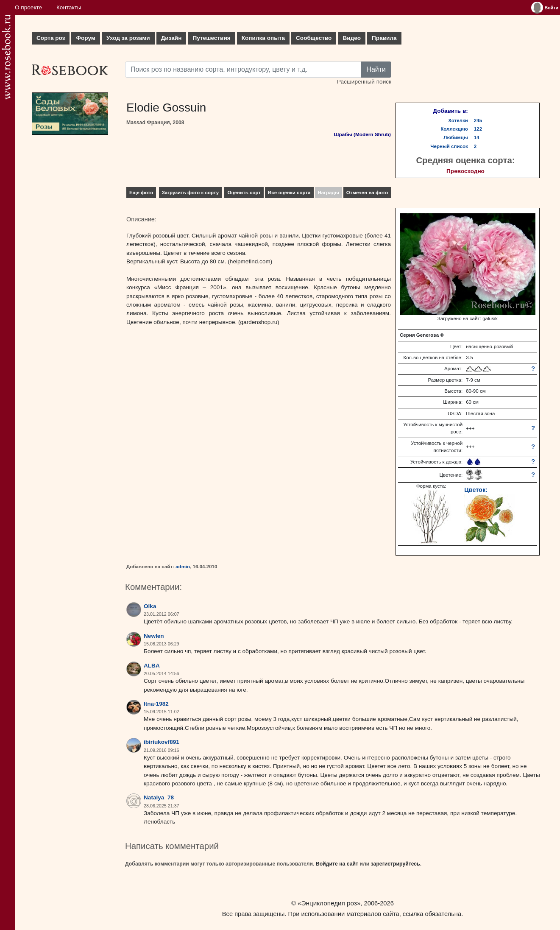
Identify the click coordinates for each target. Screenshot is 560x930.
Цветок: (476, 490)
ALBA (152, 666)
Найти (376, 69)
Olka (150, 606)
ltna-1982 (156, 704)
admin (183, 567)
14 (477, 137)
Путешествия (211, 38)
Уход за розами (128, 38)
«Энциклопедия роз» (329, 903)
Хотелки (458, 120)
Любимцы (456, 137)
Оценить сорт (244, 193)
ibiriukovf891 (162, 742)
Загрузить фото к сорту (191, 193)
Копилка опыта (263, 38)
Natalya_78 (159, 797)
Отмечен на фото (367, 193)
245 (478, 120)
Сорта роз (51, 38)
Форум (85, 38)
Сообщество (314, 38)
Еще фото (141, 193)
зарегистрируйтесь (396, 864)
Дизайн (171, 38)
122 (478, 129)
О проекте (28, 7)
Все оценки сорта (289, 193)
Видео (352, 38)
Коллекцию (454, 129)
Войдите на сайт (337, 864)
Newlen (154, 636)
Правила (384, 38)
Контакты (69, 7)
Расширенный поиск (364, 82)
